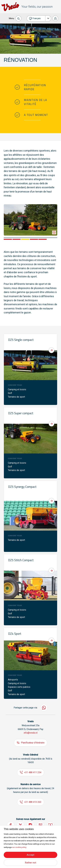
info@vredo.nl (31, 733)
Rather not (31, 863)
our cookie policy (19, 847)
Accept (30, 855)
